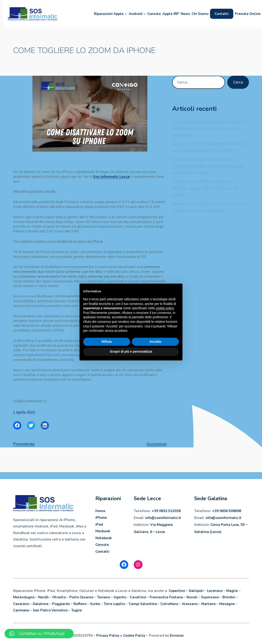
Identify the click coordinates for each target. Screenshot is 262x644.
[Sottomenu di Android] (141, 14)
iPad (99, 524)
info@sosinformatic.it (224, 518)
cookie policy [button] (165, 308)
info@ (150, 518)
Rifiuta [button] (107, 342)
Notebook (104, 538)
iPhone (101, 518)
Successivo (157, 444)
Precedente (24, 444)
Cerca (238, 82)
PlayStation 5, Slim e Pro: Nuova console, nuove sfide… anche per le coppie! (205, 188)
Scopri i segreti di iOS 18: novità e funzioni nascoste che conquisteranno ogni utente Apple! (207, 166)
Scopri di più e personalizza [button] (131, 351)
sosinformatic (166, 518)
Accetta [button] (155, 342)
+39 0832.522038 (166, 511)
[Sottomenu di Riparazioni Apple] (123, 14)
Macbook (103, 531)
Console (102, 545)
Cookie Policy (134, 636)
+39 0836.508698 (227, 511)
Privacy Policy (108, 636)
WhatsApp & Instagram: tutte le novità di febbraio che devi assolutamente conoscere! (209, 129)
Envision (177, 636)
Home (100, 511)
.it (179, 518)
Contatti (102, 552)
